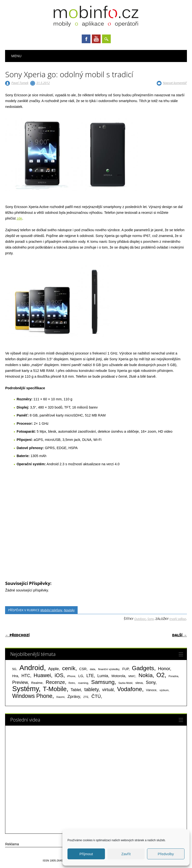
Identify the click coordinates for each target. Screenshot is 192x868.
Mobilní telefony (51, 610)
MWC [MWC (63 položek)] (132, 676)
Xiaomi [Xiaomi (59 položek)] (60, 697)
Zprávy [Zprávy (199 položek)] (74, 696)
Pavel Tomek (20, 83)
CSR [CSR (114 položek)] (83, 669)
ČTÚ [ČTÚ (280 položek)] (96, 696)
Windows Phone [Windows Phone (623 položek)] (32, 696)
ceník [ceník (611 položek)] (69, 668)
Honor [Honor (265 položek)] (164, 669)
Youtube (96, 39)
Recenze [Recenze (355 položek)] (55, 682)
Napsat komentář (175, 83)
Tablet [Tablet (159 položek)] (76, 690)
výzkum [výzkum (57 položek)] (164, 690)
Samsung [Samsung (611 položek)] (103, 682)
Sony (151, 619)
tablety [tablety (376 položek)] (92, 689)
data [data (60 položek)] (92, 669)
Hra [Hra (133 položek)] (15, 676)
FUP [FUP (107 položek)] (126, 669)
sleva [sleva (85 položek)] (139, 683)
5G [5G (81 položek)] (14, 669)
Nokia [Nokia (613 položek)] (146, 675)
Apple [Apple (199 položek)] (53, 669)
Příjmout (86, 854)
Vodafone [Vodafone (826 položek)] (129, 689)
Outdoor (140, 619)
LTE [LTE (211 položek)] (90, 676)
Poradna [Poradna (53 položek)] (173, 676)
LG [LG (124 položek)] (81, 676)
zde (19, 218)
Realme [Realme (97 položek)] (37, 683)
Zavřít (126, 854)
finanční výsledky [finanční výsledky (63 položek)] (109, 669)
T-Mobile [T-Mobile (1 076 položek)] (55, 689)
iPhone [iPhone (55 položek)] (71, 676)
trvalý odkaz (178, 619)
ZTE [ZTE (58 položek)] (86, 697)
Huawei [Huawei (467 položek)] (42, 675)
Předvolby (166, 854)
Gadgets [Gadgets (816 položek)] (143, 668)
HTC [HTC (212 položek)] (26, 676)
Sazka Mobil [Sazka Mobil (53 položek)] (125, 683)
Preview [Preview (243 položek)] (20, 682)
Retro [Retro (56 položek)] (72, 683)
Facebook (86, 39)
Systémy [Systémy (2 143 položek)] (25, 689)
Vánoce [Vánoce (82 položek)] (151, 690)
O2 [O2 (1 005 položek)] (161, 675)
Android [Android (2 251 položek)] (32, 668)
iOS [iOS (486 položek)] (59, 675)
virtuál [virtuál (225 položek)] (108, 690)
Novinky (69, 610)
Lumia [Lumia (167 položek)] (103, 676)
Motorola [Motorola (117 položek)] (118, 676)
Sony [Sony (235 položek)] (151, 682)
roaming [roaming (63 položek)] (83, 683)
